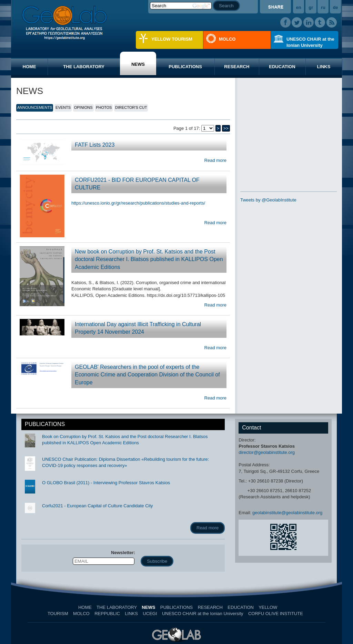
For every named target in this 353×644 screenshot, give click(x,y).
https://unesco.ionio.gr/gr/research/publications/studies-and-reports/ (138, 203)
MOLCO (227, 39)
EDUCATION (282, 67)
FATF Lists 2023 (95, 145)
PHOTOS (104, 107)
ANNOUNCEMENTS (35, 107)
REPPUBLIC (107, 614)
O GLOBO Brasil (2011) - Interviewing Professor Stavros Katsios (106, 483)
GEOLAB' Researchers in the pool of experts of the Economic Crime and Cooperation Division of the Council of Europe (147, 375)
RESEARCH (237, 67)
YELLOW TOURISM (172, 39)
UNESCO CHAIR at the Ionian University (310, 42)
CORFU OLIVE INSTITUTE (276, 614)
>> (226, 128)
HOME (29, 67)
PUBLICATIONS (185, 67)
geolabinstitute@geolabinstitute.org (287, 513)
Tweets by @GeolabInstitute (268, 200)
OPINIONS (83, 107)
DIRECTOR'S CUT (131, 107)
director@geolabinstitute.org (267, 452)
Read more (215, 160)
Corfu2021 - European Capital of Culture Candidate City (98, 506)
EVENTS (63, 107)
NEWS (138, 64)
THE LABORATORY (84, 67)
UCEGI (150, 614)
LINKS (324, 67)
